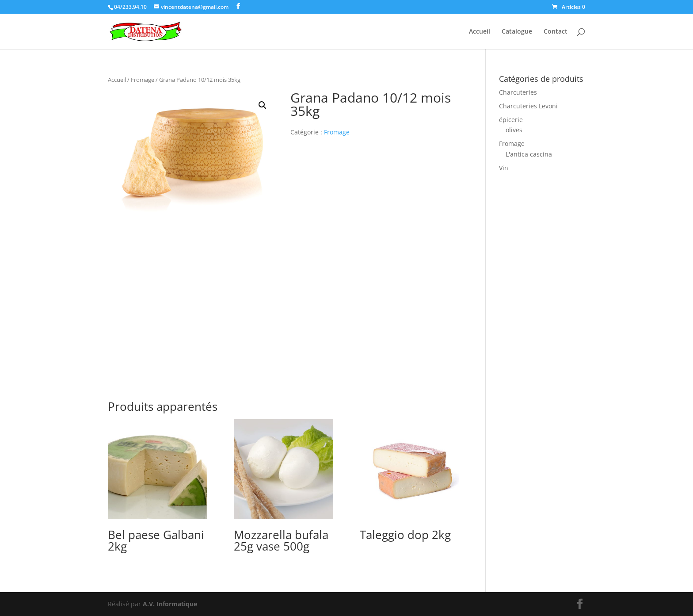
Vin (504, 168)
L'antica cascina (529, 154)
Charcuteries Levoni (528, 106)
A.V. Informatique (170, 604)
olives (514, 130)
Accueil (480, 32)
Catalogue (517, 32)
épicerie (511, 120)
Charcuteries (518, 92)
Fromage (143, 80)
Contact (556, 32)
